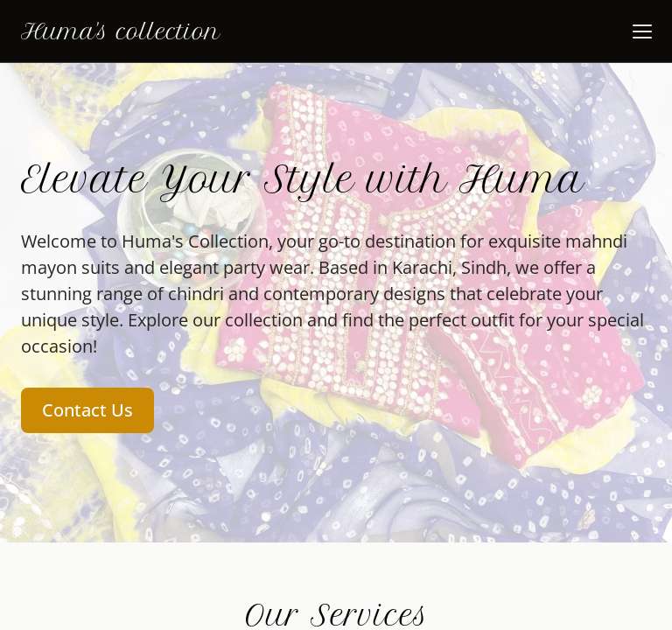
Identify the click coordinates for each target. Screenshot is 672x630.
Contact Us (87, 410)
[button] (642, 31)
